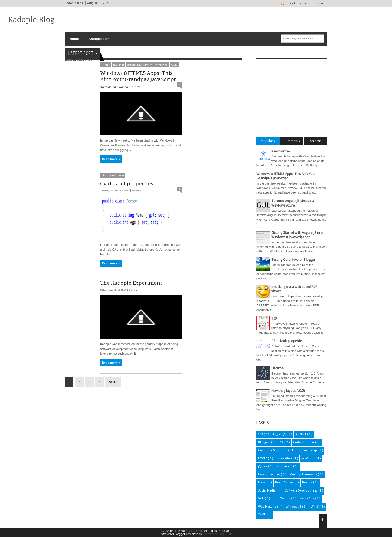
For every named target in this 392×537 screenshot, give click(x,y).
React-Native (284, 482)
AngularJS (280, 434)
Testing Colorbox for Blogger (293, 260)
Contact (319, 3)
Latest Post (81, 53)
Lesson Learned (269, 475)
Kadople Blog (31, 19)
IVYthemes (211, 534)
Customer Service (271, 450)
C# (103, 175)
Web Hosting (268, 507)
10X (274, 318)
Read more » (111, 159)
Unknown (135, 86)
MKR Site (226, 534)
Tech (261, 498)
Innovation (285, 458)
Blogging (265, 442)
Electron (278, 368)
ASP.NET (301, 434)
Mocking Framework (304, 475)
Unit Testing (282, 498)
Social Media (267, 491)
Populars (268, 141)
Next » (113, 382)
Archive (315, 141)
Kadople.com (299, 3)
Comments (292, 141)
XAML (262, 515)
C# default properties (127, 184)
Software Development (301, 491)
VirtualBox (307, 498)
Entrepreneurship (305, 450)
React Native (281, 151)
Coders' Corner (116, 175)
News (262, 482)
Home (74, 39)
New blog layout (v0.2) (288, 391)
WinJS (315, 507)
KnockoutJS (285, 466)
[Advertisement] (164, 68)
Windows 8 (294, 507)
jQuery (263, 466)
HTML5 (263, 458)
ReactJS (308, 482)
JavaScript (308, 458)
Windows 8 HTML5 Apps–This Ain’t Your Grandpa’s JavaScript (138, 76)
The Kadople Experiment (131, 283)
